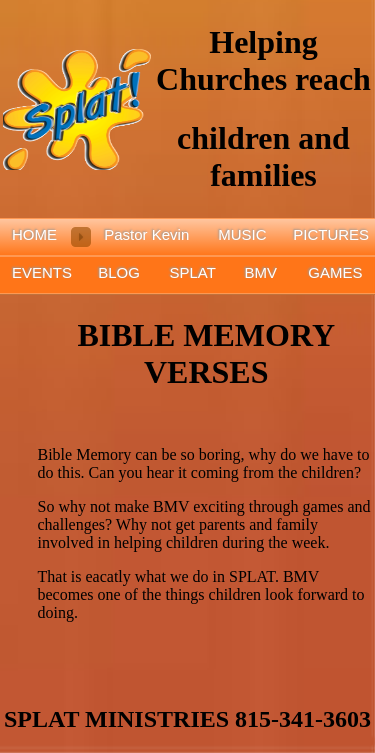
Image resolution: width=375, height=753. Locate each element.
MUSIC (242, 234)
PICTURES (331, 234)
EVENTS (42, 272)
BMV (261, 272)
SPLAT (193, 272)
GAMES (335, 272)
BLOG (119, 272)
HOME (34, 234)
